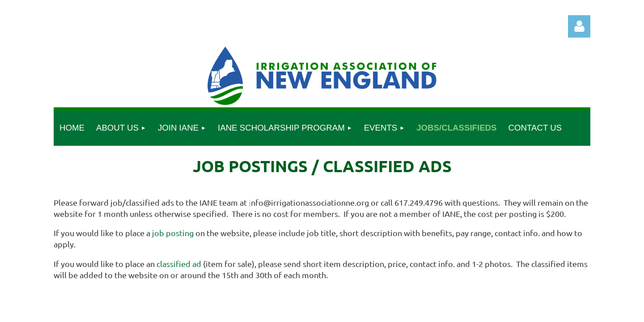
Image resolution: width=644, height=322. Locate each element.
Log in (579, 26)
